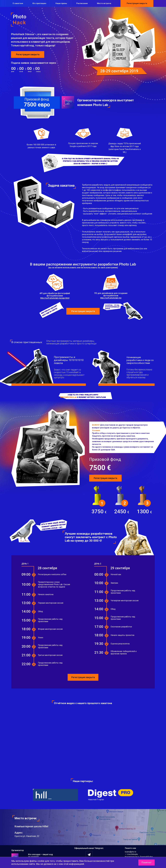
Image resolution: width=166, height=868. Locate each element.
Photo (45, 20)
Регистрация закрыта (137, 3)
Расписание (82, 3)
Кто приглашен (39, 3)
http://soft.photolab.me (111, 298)
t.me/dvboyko (131, 854)
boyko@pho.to (131, 852)
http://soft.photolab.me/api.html (55, 298)
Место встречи (104, 3)
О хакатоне (18, 3)
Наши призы (61, 3)
